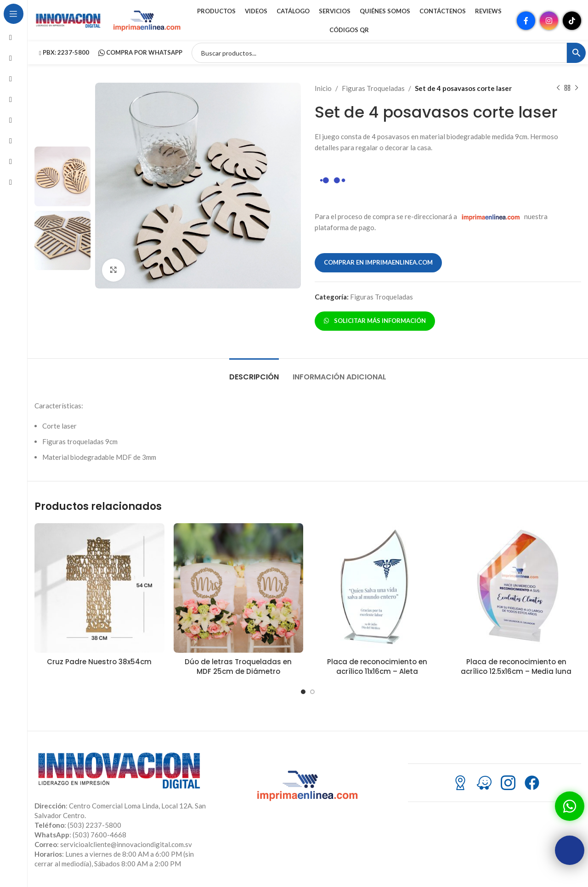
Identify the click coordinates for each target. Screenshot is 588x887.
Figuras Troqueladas (373, 88)
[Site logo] (69, 20)
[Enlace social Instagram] (549, 21)
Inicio (323, 88)
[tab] (254, 372)
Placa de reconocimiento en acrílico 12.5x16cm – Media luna (516, 667)
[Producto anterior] (558, 88)
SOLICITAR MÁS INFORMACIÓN (375, 321)
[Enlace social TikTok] (572, 21)
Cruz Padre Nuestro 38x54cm (99, 662)
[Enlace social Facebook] (526, 21)
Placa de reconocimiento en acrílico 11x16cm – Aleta (377, 667)
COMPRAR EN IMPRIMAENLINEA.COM (378, 262)
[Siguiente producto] (577, 88)
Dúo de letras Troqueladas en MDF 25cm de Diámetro (238, 667)
